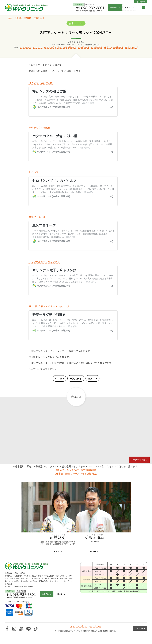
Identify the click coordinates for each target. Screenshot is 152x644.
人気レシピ (49, 47)
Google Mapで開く (139, 460)
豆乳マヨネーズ (132, 47)
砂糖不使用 (119, 47)
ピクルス (34, 172)
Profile (58, 551)
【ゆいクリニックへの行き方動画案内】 (76, 470)
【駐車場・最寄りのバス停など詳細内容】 (76, 473)
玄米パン (108, 47)
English (141, 2)
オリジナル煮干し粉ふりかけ (44, 262)
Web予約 (115, 7)
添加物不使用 (97, 47)
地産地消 (73, 47)
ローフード (38, 47)
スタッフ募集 (140, 628)
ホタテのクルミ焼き (39, 127)
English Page (96, 626)
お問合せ (129, 7)
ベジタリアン (26, 47)
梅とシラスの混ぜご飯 (41, 83)
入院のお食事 (61, 47)
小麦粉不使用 (84, 47)
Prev (59, 378)
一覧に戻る (76, 378)
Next (92, 378)
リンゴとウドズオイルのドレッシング (49, 306)
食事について (76, 23)
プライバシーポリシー (79, 626)
